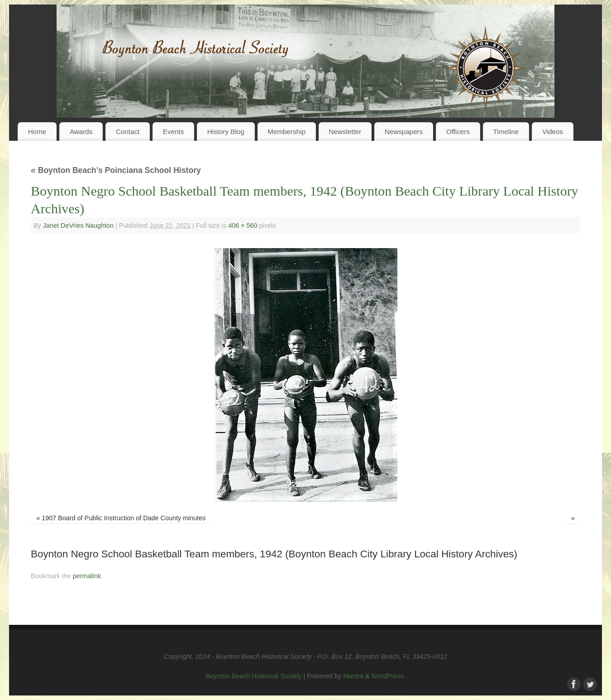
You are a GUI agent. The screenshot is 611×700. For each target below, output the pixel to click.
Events (173, 132)
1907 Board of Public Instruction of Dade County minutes (124, 518)
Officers (458, 132)
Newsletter (345, 132)
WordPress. (389, 676)
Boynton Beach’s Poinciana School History (116, 170)
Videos (553, 132)
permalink (87, 576)
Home (37, 132)
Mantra (353, 676)
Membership (286, 132)
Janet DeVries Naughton (78, 225)
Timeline (506, 132)
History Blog (226, 132)
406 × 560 (243, 225)
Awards (81, 132)
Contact (128, 132)
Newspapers (404, 132)
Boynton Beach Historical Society (253, 676)
